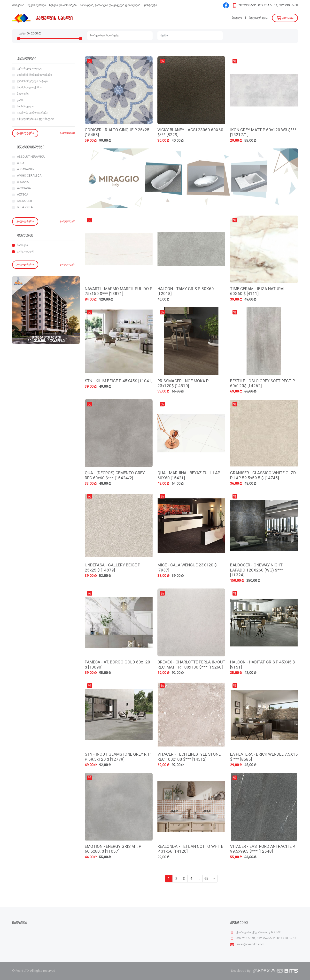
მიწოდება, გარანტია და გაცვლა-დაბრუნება (110, 5)
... (199, 879)
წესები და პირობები (63, 5)
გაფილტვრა (25, 133)
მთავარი (18, 5)
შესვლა (237, 18)
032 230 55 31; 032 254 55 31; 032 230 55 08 (268, 5)
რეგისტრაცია (258, 18)
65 (206, 879)
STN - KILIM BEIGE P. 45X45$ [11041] (119, 381)
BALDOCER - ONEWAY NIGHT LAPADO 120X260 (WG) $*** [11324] (257, 570)
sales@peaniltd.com (250, 945)
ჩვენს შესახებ (37, 5)
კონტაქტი (150, 5)
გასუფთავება (68, 133)
